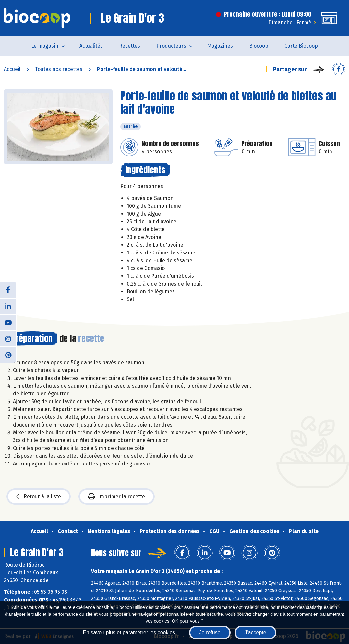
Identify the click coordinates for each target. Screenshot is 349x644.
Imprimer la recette (117, 497)
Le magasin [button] (45, 46)
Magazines (220, 46)
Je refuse (210, 632)
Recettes (130, 46)
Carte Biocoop (301, 46)
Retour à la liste (39, 497)
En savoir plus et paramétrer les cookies (129, 632)
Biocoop (259, 46)
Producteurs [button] (171, 46)
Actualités (91, 46)
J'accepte (255, 632)
